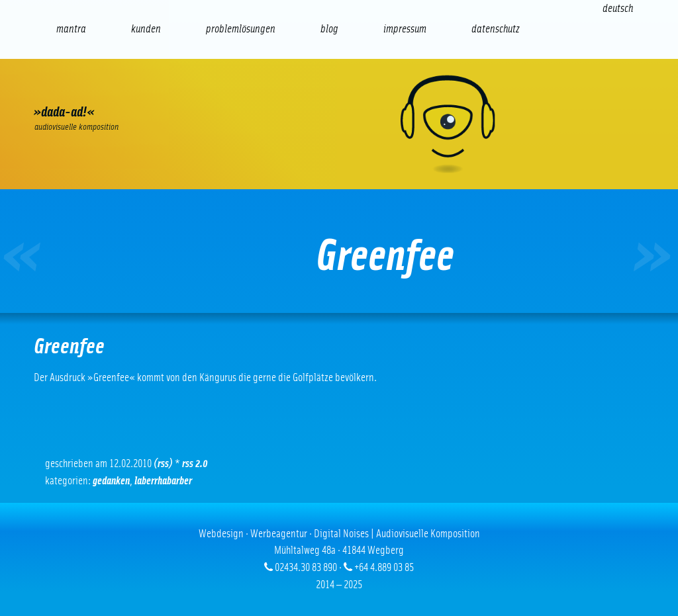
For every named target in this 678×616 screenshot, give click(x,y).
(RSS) (163, 463)
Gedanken (111, 481)
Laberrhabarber (163, 481)
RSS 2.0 (195, 463)
